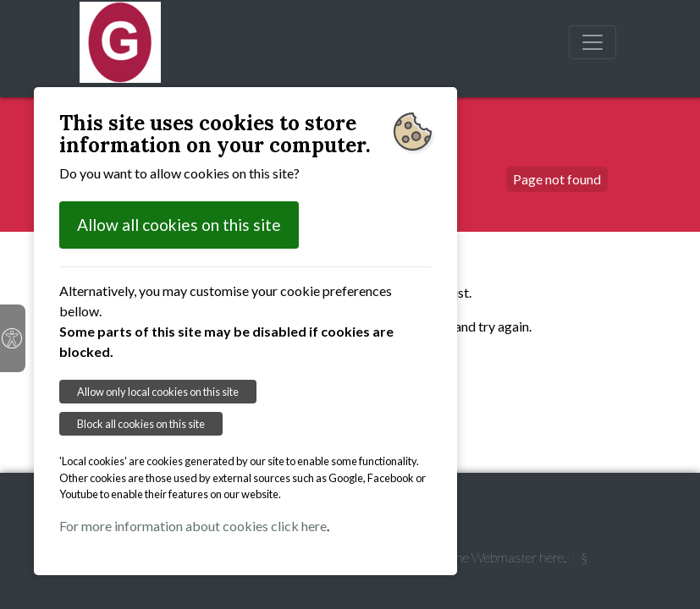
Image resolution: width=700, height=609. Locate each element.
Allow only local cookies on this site (158, 392)
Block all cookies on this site (141, 424)
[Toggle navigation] (593, 42)
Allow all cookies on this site (179, 225)
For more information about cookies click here (193, 526)
